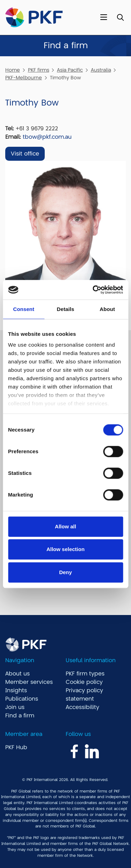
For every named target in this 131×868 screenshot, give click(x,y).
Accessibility (82, 707)
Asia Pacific (70, 70)
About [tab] (107, 309)
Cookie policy (84, 682)
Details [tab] (66, 309)
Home (13, 70)
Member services (29, 682)
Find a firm (20, 716)
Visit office (25, 154)
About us (17, 674)
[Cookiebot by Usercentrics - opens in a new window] (93, 290)
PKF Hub (16, 747)
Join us (15, 707)
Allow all (65, 526)
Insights (16, 690)
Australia (101, 70)
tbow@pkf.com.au (47, 137)
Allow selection (65, 549)
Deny (65, 572)
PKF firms (39, 70)
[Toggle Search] (120, 18)
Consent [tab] (24, 309)
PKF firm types (85, 674)
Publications (22, 699)
